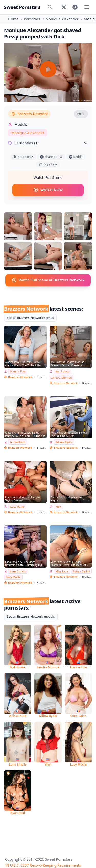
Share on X (23, 157)
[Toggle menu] (87, 7)
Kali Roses (62, 371)
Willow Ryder (64, 442)
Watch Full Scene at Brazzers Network (48, 280)
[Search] (50, 7)
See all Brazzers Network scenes (30, 318)
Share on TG (51, 157)
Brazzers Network (29, 114)
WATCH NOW (48, 190)
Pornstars (32, 19)
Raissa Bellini (81, 571)
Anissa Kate (18, 442)
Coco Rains (17, 506)
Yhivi (59, 506)
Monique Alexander (62, 19)
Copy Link (48, 164)
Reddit (76, 157)
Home (13, 19)
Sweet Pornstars (22, 7)
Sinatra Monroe (62, 377)
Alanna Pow (18, 371)
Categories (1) (48, 143)
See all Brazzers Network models (31, 617)
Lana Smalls (18, 571)
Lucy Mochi (13, 577)
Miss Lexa (62, 571)
